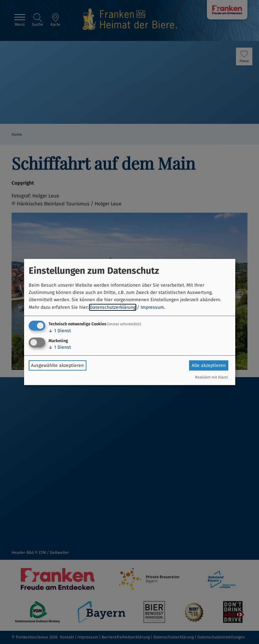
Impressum (152, 307)
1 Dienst (60, 331)
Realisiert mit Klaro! (211, 377)
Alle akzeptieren (209, 365)
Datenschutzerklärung (113, 307)
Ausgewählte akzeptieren (57, 365)
